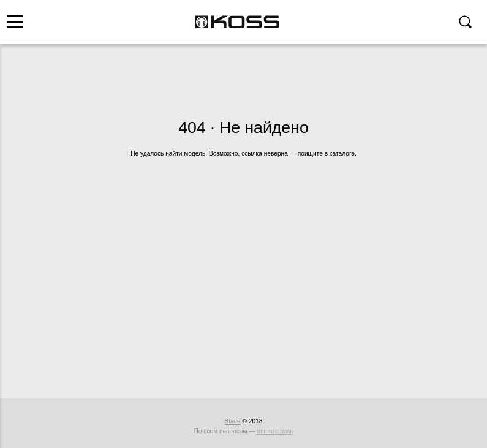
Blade (233, 421)
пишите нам (274, 431)
